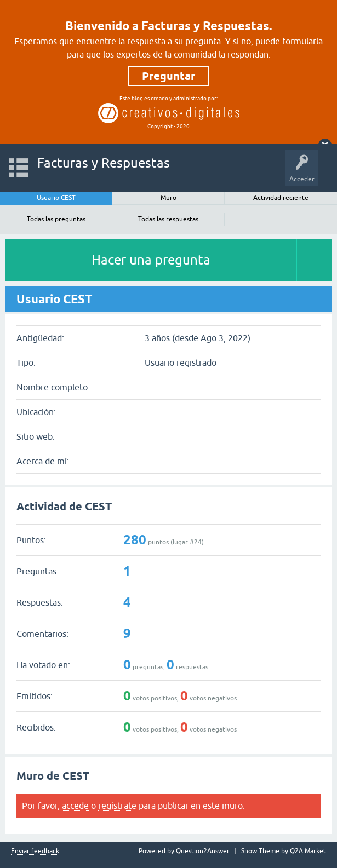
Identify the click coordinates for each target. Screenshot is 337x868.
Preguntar (168, 76)
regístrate (117, 806)
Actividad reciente (281, 198)
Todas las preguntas (56, 219)
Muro (168, 198)
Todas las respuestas (168, 219)
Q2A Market (308, 851)
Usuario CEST (56, 198)
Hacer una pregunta (151, 260)
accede (75, 806)
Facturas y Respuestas (104, 163)
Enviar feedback (35, 851)
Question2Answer (203, 851)
